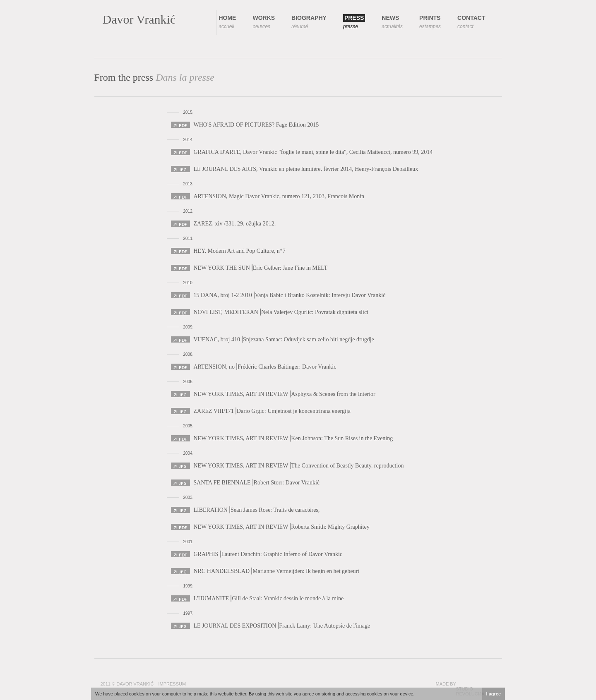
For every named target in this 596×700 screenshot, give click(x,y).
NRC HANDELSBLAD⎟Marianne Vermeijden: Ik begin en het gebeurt (277, 571)
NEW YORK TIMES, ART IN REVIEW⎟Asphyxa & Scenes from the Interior (285, 394)
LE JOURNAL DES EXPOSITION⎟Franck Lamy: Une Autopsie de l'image (282, 626)
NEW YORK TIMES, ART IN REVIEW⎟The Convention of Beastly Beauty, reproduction (299, 466)
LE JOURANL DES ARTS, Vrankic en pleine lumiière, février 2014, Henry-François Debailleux (306, 169)
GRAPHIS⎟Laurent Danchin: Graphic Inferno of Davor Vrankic (268, 554)
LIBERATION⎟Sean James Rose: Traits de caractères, (257, 510)
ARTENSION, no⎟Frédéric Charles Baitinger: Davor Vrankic (265, 367)
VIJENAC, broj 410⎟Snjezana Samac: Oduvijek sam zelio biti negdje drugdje (284, 339)
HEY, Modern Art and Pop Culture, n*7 (240, 251)
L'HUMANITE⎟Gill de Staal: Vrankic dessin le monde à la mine (269, 598)
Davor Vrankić (139, 19)
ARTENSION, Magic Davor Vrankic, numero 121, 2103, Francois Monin (279, 196)
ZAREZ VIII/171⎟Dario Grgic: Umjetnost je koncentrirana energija (272, 411)
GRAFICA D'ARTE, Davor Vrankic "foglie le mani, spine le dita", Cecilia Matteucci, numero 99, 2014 (313, 152)
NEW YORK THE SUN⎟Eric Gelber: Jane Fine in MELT (261, 268)
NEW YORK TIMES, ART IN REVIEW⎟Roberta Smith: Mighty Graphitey (282, 527)
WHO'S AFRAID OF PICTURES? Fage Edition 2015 (256, 125)
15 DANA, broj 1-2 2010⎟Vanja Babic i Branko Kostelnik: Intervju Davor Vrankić (290, 295)
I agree (494, 694)
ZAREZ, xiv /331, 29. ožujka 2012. (235, 224)
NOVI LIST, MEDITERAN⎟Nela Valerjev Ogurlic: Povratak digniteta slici (281, 312)
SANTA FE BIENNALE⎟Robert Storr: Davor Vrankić (257, 483)
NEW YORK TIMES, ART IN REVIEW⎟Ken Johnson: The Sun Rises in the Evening (293, 438)
